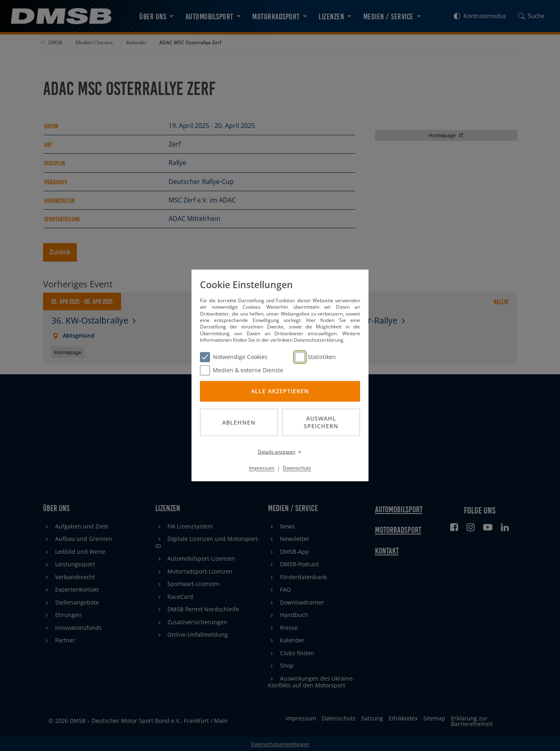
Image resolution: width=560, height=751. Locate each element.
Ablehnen (239, 422)
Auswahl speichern (321, 422)
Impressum (262, 468)
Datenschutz (297, 468)
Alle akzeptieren (280, 391)
